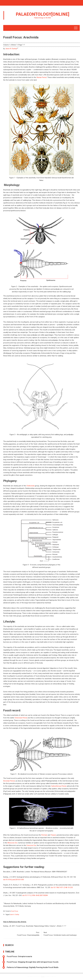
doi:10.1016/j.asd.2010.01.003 (14, 880)
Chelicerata (30, 486)
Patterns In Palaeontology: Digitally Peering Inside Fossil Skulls (33, 967)
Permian (44, 835)
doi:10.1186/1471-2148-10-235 (62, 887)
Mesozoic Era (12, 843)
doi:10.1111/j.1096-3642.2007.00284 (35, 895)
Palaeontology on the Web (42, 18)
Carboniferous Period (59, 786)
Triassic (53, 835)
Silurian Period (42, 77)
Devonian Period (9, 781)
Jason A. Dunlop (11, 49)
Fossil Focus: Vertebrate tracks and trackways (61, 934)
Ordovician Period (21, 718)
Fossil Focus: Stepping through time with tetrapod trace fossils (33, 962)
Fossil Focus (15, 911)
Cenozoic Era (31, 845)
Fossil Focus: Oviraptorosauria (19, 956)
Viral (43, 977)
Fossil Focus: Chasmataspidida (22, 934)
